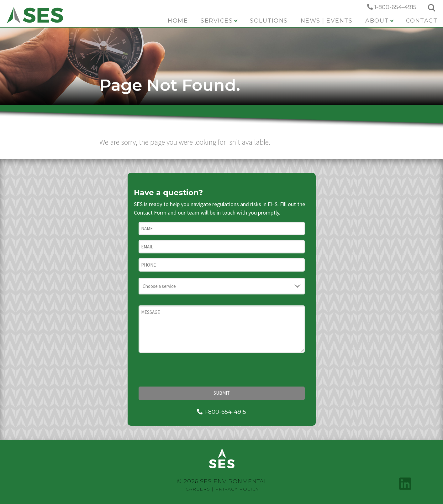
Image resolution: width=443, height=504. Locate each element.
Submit (222, 393)
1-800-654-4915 (392, 7)
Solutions (269, 21)
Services (219, 21)
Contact (422, 21)
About (380, 21)
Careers (198, 489)
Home (178, 21)
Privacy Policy (237, 489)
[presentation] (186, 370)
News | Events (327, 21)
